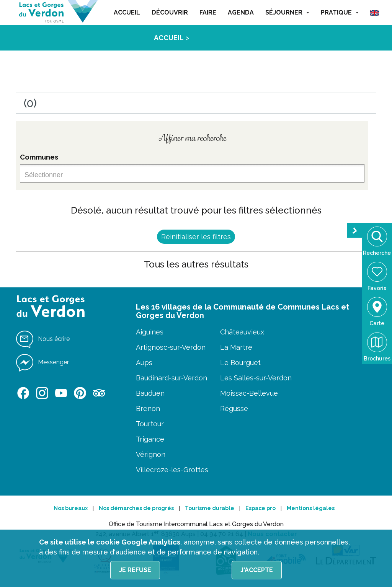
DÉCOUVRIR (170, 12)
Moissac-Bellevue (249, 393)
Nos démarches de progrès (136, 508)
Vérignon (151, 454)
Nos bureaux (71, 508)
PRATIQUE (340, 12)
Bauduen (150, 393)
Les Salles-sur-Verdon (256, 378)
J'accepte (257, 570)
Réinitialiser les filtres (196, 237)
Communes (39, 157)
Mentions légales (311, 508)
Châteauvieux (242, 332)
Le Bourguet (240, 363)
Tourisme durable (210, 508)
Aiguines (150, 332)
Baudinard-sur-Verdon (171, 378)
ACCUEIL (127, 12)
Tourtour (150, 424)
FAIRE (208, 12)
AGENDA (241, 12)
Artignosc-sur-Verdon (171, 347)
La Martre (236, 347)
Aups (144, 363)
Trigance (150, 439)
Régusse (234, 408)
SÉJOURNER (287, 12)
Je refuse (135, 570)
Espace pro (261, 508)
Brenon (148, 408)
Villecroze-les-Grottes (172, 470)
